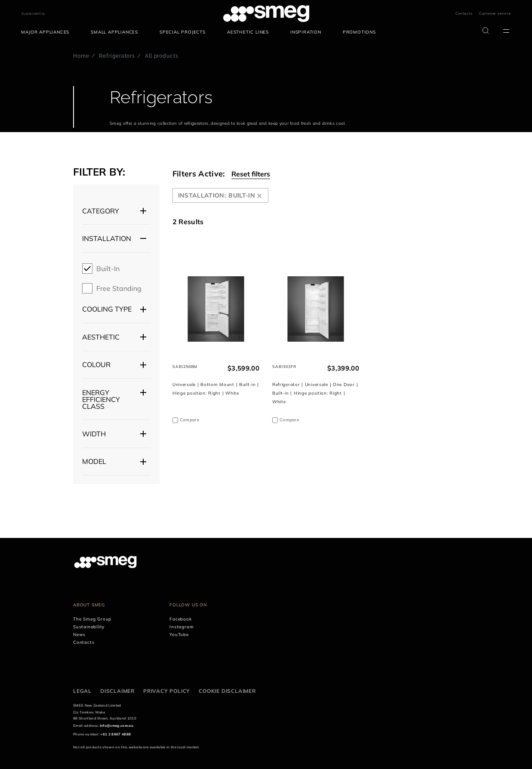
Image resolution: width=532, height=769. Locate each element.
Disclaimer (117, 691)
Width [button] (94, 434)
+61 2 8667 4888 (115, 734)
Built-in (108, 269)
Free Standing (119, 288)
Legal (82, 691)
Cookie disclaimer (227, 691)
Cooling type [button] (107, 309)
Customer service (495, 13)
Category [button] (101, 211)
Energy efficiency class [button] (101, 399)
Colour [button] (96, 364)
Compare (189, 420)
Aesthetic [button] (101, 337)
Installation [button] (107, 238)
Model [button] (94, 461)
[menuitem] (47, 32)
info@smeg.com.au (117, 726)
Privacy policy (167, 691)
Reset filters (251, 174)
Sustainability (33, 14)
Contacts (464, 13)
